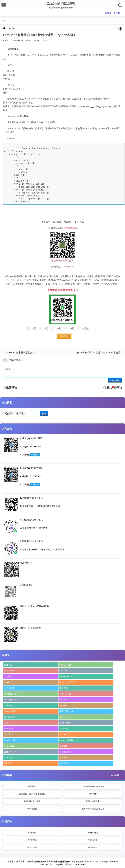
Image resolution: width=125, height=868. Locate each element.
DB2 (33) (64, 688)
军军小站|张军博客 (16, 861)
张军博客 (32, 786)
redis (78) (8, 734)
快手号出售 (32, 809)
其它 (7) (63, 757)
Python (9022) (66, 676)
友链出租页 (93, 840)
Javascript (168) (67, 740)
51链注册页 (93, 833)
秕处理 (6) (9, 763)
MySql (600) (9, 688)
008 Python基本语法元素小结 (19, 352)
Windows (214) (66, 700)
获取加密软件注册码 (37, 861)
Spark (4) (64, 729)
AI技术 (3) (64, 763)
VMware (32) (65, 705)
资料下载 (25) (10, 752)
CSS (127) (64, 746)
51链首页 (32, 833)
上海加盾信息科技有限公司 (93, 786)
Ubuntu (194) (10, 711)
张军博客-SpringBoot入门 (93, 809)
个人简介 (80, 861)
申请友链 (115, 775)
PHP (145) (64, 734)
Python (12, 28)
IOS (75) (63, 717)
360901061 (80, 864)
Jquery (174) (10, 740)
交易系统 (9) (65, 752)
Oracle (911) (10, 682)
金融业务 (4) (10, 665)
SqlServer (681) (67, 682)
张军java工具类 (93, 801)
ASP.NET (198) (66, 711)
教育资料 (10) (66, 665)
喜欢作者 (64, 336)
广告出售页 (32, 840)
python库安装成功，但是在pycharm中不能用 (98, 352)
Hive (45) (8, 723)
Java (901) (9, 671)
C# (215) (8, 676)
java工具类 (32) (11, 757)
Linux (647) (9, 705)
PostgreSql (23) (11, 694)
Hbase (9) (8, 729)
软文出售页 (32, 847)
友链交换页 (93, 847)
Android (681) (10, 717)
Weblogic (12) (10, 700)
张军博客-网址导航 (32, 801)
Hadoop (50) (65, 723)
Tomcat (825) (65, 694)
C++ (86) (63, 671)
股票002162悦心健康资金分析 (32, 794)
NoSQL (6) (9, 746)
